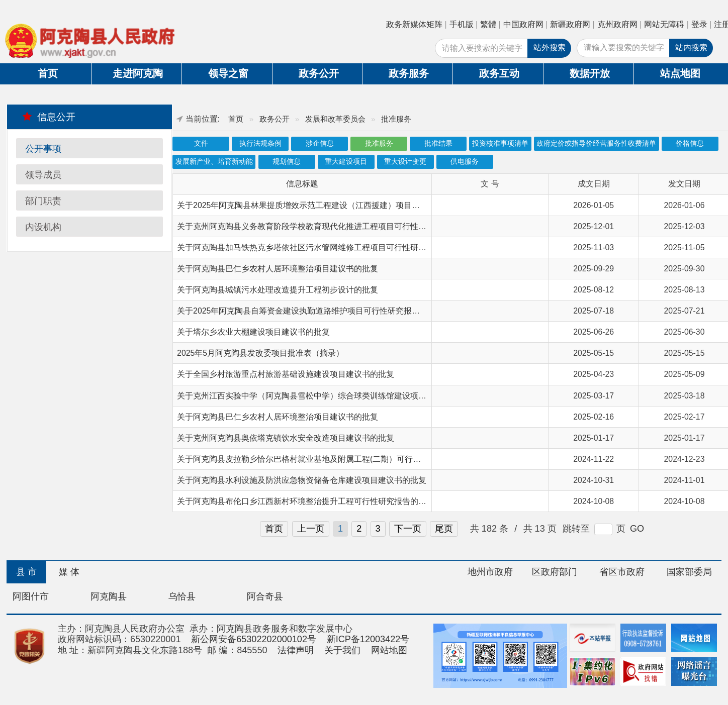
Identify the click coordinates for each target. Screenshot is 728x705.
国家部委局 (689, 572)
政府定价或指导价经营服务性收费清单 (596, 143)
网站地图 (389, 650)
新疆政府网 (570, 24)
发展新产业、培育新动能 (214, 162)
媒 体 (69, 572)
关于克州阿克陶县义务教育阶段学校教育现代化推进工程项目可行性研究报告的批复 (326, 226)
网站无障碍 (664, 24)
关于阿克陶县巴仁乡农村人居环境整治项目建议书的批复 (278, 269)
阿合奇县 (265, 596)
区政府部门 (555, 572)
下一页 (408, 529)
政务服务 (409, 73)
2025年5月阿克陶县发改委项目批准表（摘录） (260, 353)
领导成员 (43, 175)
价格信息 (690, 143)
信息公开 (49, 117)
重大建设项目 (346, 162)
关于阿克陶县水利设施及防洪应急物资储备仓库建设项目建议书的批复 (302, 480)
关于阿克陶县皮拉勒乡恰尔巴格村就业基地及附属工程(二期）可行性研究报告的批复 (327, 459)
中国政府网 (523, 24)
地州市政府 (490, 572)
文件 (201, 143)
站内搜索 (691, 47)
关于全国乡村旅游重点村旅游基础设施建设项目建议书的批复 (286, 374)
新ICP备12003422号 (368, 639)
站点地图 (680, 73)
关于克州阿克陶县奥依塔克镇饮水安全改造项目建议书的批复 (286, 438)
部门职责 (43, 201)
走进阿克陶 (138, 73)
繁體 (488, 24)
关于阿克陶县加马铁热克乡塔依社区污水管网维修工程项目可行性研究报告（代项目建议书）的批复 (354, 247)
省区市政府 (622, 572)
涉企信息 (320, 143)
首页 (48, 73)
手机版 (462, 24)
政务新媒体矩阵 (414, 24)
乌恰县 (182, 596)
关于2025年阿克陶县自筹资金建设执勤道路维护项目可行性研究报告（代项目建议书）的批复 (343, 311)
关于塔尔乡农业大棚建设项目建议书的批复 (253, 332)
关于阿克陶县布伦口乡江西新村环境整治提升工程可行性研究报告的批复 (306, 501)
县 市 (26, 572)
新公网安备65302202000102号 (254, 639)
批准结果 (438, 143)
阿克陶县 (109, 596)
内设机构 (43, 227)
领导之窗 (228, 73)
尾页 (444, 529)
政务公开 (319, 73)
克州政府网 (617, 24)
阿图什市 (31, 596)
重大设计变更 (405, 162)
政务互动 (499, 73)
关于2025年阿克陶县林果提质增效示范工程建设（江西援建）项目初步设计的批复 (323, 205)
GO (637, 529)
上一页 (311, 529)
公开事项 (43, 149)
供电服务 (465, 162)
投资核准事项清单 (500, 143)
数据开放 (590, 73)
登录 (699, 24)
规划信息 (287, 162)
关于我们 (342, 650)
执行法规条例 (260, 143)
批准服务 (379, 143)
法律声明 (296, 650)
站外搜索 (550, 47)
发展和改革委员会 (335, 119)
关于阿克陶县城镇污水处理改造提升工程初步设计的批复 (278, 290)
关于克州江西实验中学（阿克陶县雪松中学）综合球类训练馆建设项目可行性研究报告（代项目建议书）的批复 (374, 396)
